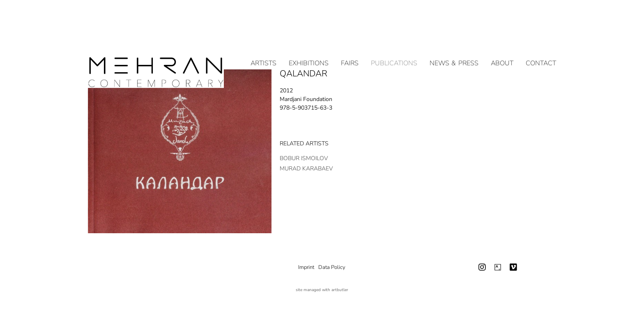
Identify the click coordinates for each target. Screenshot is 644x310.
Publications (394, 34)
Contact (541, 34)
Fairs (350, 34)
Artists (263, 34)
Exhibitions (309, 34)
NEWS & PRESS (454, 34)
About (502, 34)
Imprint (306, 267)
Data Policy (332, 267)
